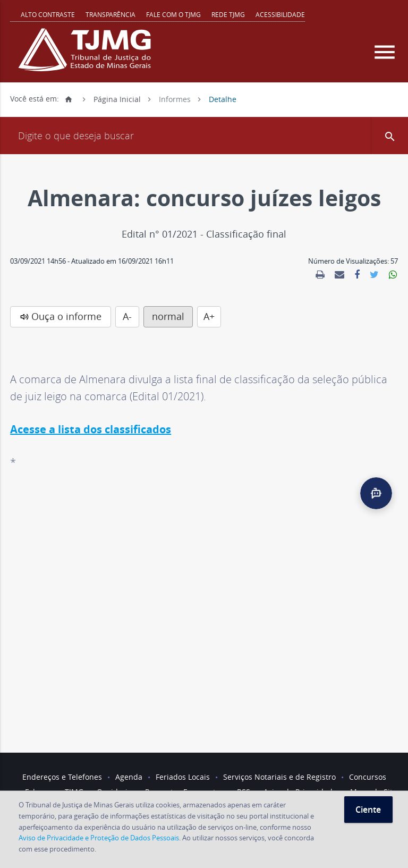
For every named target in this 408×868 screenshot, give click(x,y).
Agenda (129, 777)
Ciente (368, 810)
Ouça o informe (66, 316)
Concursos (368, 777)
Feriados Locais (183, 777)
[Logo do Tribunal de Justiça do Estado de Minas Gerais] (87, 55)
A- (127, 316)
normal (168, 316)
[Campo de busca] (204, 136)
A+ (209, 316)
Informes (175, 99)
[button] (389, 136)
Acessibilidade (280, 14)
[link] (320, 275)
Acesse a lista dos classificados (91, 429)
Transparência (110, 14)
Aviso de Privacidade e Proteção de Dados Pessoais (99, 838)
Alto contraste (48, 14)
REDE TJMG (228, 14)
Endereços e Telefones (62, 777)
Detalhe (223, 99)
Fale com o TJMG (173, 14)
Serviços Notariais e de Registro (279, 777)
